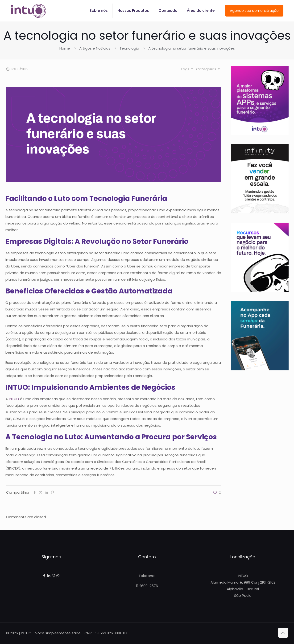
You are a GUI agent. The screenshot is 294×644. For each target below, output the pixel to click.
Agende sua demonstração (254, 11)
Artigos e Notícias (95, 48)
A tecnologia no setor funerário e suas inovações (192, 48)
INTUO (14, 399)
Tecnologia (129, 48)
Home (65, 48)
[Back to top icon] (283, 633)
